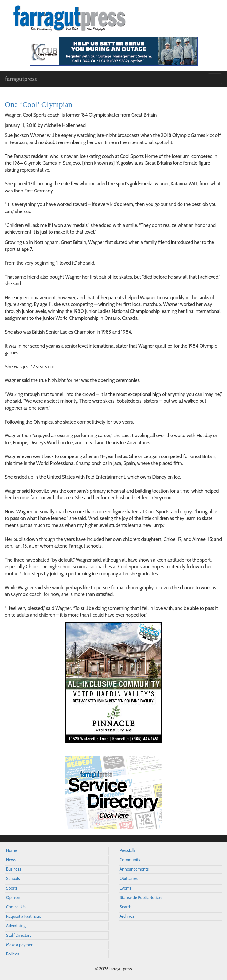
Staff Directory (19, 935)
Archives (127, 916)
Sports (12, 888)
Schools (13, 879)
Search (126, 907)
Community (130, 860)
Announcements (134, 869)
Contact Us (16, 907)
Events (126, 888)
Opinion (13, 898)
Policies (13, 954)
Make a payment (21, 945)
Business (14, 869)
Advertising (16, 926)
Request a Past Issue (24, 916)
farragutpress (21, 79)
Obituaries (129, 879)
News (11, 860)
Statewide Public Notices (141, 898)
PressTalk (128, 851)
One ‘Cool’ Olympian (39, 104)
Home (12, 851)
